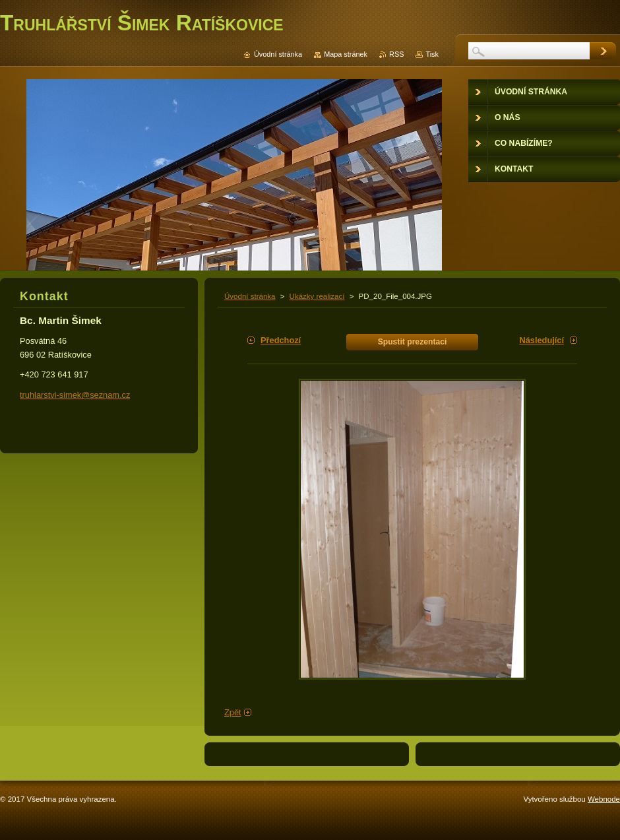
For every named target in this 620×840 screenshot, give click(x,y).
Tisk (432, 54)
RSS (396, 54)
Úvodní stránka (250, 296)
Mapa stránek (346, 54)
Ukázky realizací (317, 296)
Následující (542, 340)
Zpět (233, 712)
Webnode (604, 799)
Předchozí (281, 340)
